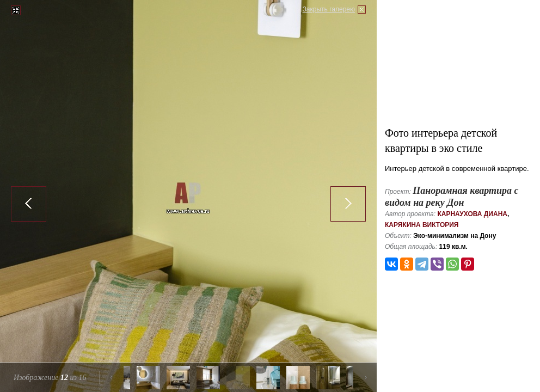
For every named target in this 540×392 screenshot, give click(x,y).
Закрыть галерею (329, 9)
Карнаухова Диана (472, 214)
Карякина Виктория (422, 225)
